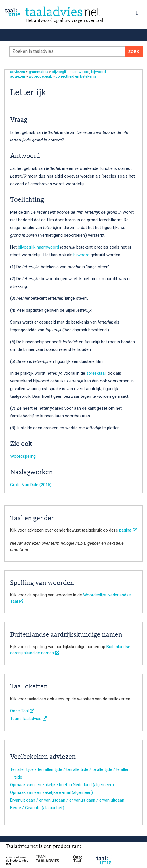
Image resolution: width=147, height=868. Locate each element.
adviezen (18, 72)
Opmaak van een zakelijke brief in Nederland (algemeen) (62, 785)
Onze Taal (22, 711)
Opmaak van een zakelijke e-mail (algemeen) (52, 792)
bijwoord (98, 72)
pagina (128, 530)
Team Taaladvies (29, 719)
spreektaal (96, 373)
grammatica (38, 72)
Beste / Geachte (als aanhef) (37, 808)
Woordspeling (23, 456)
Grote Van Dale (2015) (31, 485)
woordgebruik (40, 76)
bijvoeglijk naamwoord (71, 72)
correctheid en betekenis (76, 76)
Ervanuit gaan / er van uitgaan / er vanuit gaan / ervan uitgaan (67, 800)
